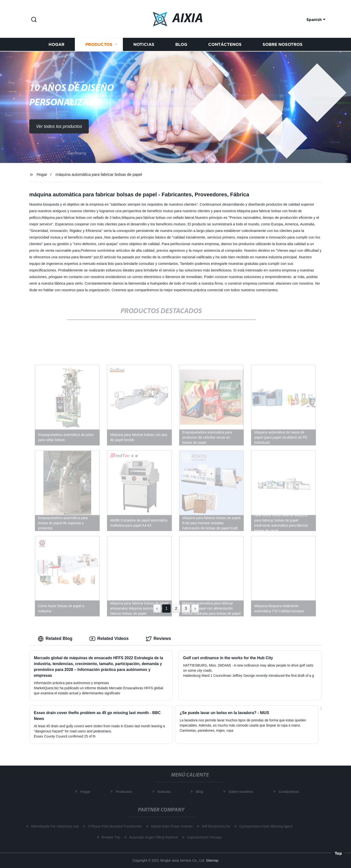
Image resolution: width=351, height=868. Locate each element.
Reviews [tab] (158, 639)
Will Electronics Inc (214, 826)
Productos (99, 45)
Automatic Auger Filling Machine (152, 837)
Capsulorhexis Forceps (202, 837)
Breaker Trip (109, 837)
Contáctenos (225, 45)
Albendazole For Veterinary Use (53, 826)
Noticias (144, 45)
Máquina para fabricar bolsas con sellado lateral (158, 218)
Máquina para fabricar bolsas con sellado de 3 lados (81, 218)
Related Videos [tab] (109, 639)
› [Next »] (195, 608)
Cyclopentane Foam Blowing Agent (264, 826)
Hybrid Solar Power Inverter (170, 826)
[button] (34, 20)
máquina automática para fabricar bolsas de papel (99, 175)
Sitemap (212, 860)
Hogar (56, 45)
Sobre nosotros (283, 45)
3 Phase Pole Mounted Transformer (113, 826)
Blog (181, 45)
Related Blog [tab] (55, 639)
